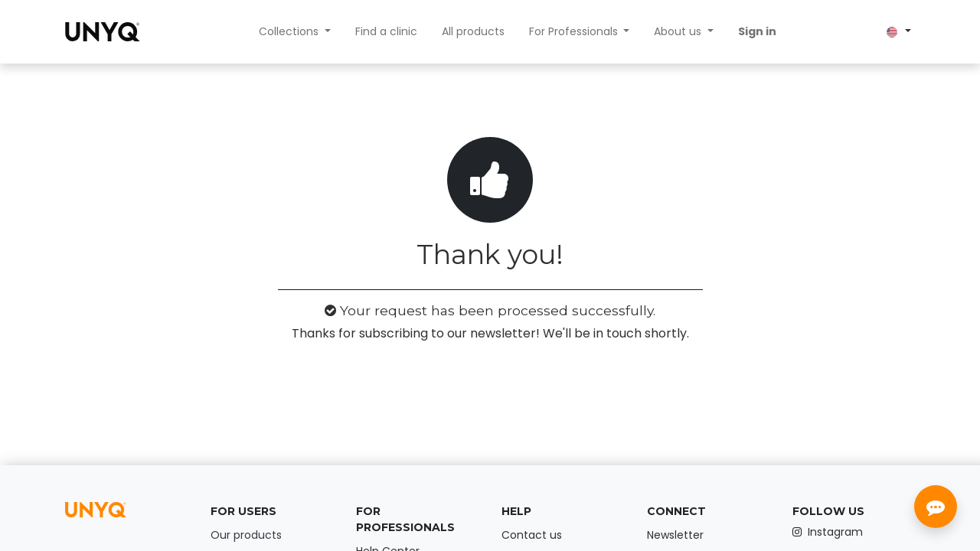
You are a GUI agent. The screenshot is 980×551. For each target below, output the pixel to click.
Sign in (757, 31)
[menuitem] (386, 32)
